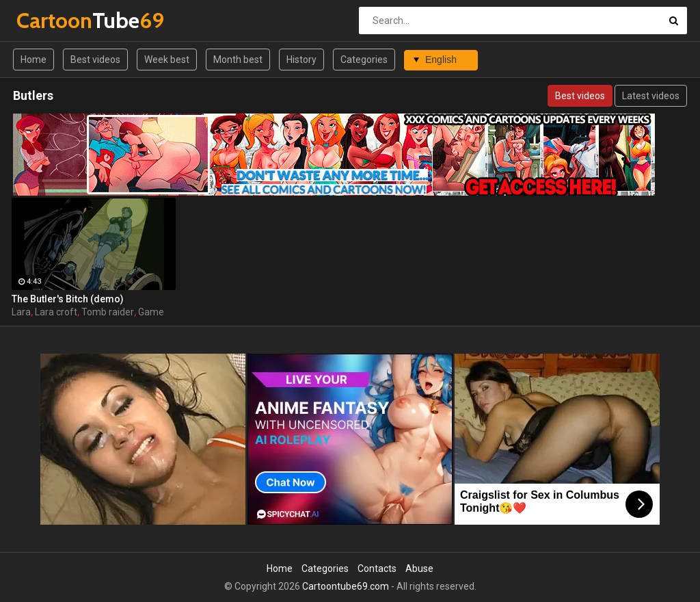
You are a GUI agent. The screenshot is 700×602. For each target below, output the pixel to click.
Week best (167, 60)
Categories (364, 60)
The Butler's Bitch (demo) (68, 299)
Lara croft (56, 312)
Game (151, 312)
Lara (21, 312)
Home (33, 60)
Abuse (419, 568)
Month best (238, 60)
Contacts (377, 568)
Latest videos (651, 96)
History (301, 60)
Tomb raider (108, 312)
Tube (52, 20)
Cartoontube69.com (346, 586)
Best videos (95, 60)
